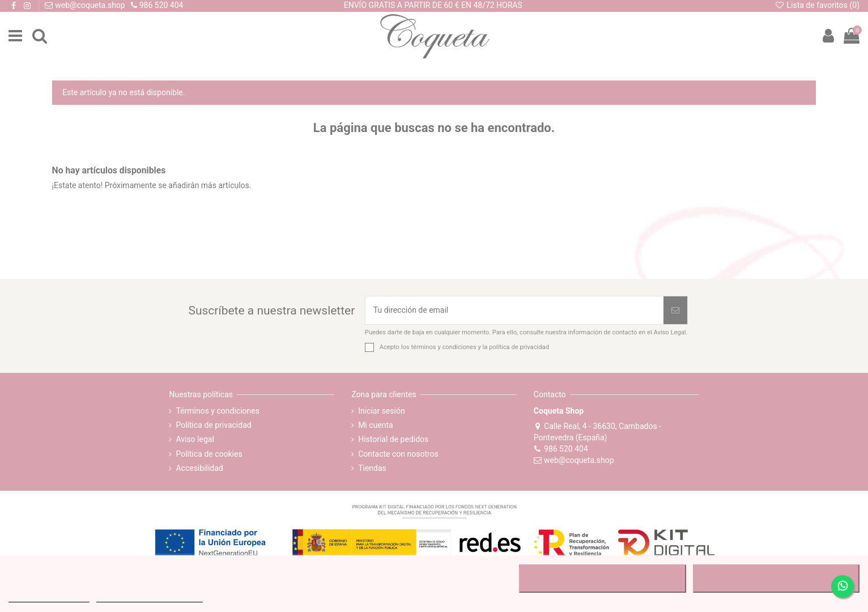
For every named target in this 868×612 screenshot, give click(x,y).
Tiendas (372, 468)
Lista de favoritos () (817, 5)
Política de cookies (209, 454)
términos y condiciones (443, 347)
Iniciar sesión (382, 411)
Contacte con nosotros (398, 454)
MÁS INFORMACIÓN (49, 597)
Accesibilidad (199, 468)
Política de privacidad (213, 425)
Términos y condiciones (217, 411)
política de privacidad (519, 347)
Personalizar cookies (150, 597)
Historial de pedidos (393, 439)
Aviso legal (195, 439)
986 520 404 (561, 449)
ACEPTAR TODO (776, 579)
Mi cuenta (376, 425)
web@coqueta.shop (574, 460)
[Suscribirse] (675, 310)
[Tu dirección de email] (514, 310)
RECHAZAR (603, 579)
